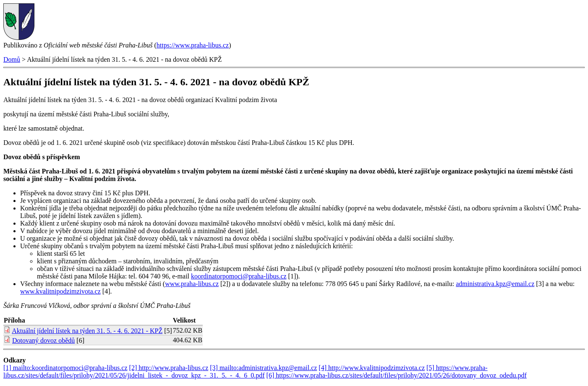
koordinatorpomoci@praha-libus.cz (239, 276)
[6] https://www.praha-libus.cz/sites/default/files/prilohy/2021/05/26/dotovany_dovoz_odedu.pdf (397, 375)
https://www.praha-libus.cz (193, 45)
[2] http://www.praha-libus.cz (169, 368)
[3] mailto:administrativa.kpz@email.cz (263, 368)
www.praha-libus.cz (192, 284)
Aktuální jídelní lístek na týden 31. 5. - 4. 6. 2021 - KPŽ (87, 331)
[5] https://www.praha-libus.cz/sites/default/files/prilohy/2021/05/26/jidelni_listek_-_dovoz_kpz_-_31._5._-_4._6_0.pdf (246, 372)
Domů (12, 59)
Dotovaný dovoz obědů (43, 340)
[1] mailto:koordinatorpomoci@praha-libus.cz (65, 368)
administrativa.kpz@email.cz (495, 284)
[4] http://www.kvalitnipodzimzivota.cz (372, 368)
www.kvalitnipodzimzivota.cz (60, 291)
